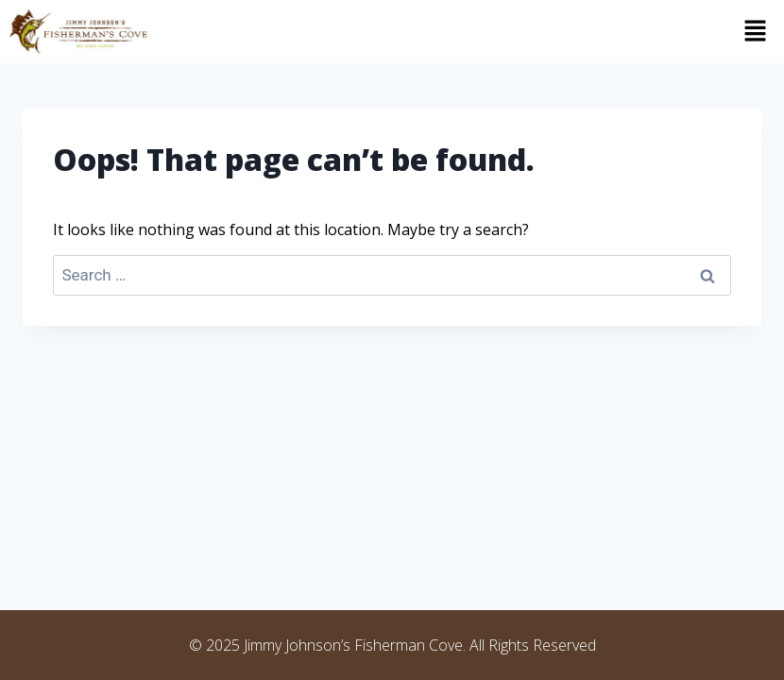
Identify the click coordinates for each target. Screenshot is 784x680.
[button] (470, 31)
